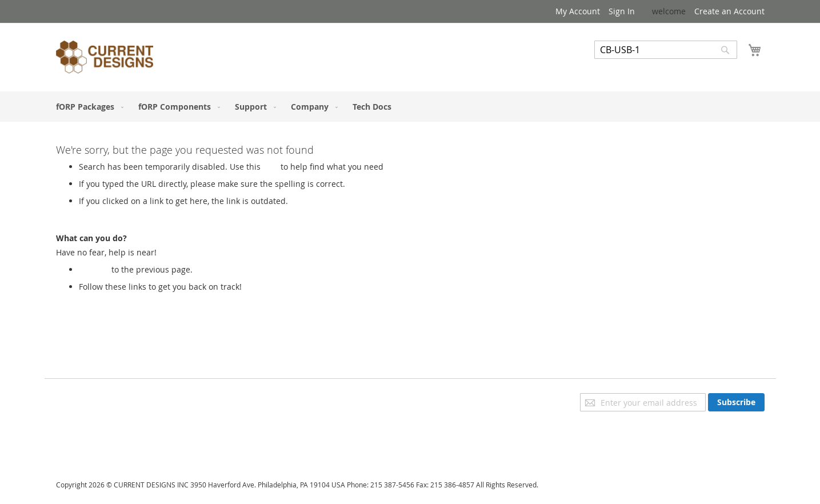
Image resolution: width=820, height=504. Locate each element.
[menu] (410, 107)
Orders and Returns (94, 431)
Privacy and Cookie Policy (104, 399)
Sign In (622, 11)
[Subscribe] (736, 402)
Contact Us (77, 447)
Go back (94, 269)
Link (271, 167)
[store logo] (105, 59)
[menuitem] (87, 107)
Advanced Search (627, 67)
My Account (578, 11)
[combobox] (666, 50)
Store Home (101, 298)
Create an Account (729, 11)
